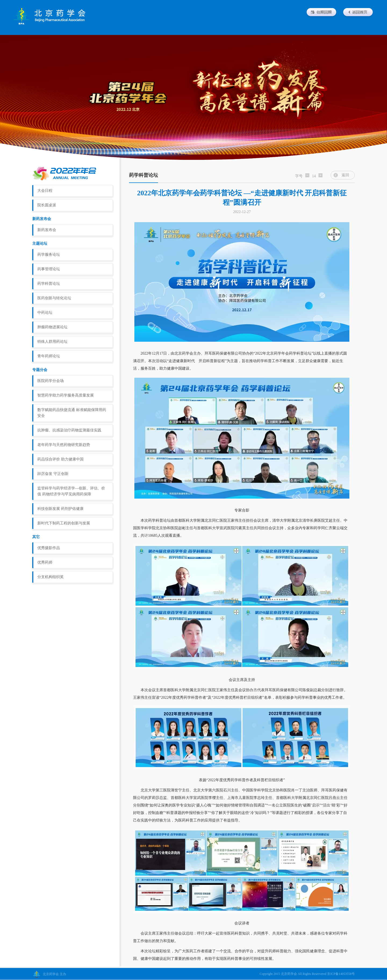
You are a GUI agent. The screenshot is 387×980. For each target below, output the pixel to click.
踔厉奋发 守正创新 (53, 474)
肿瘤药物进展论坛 (52, 327)
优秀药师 (45, 562)
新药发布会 (47, 230)
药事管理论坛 (49, 269)
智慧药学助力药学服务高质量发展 (66, 395)
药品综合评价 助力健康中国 (60, 459)
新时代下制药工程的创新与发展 (64, 523)
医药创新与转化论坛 (54, 298)
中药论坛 (45, 313)
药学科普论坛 (49, 284)
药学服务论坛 (49, 255)
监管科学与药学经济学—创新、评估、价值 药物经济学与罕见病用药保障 (71, 491)
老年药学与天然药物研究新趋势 (64, 445)
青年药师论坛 (49, 356)
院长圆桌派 (47, 205)
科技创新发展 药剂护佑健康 (60, 509)
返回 (345, 175)
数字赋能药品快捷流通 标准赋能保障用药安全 (72, 413)
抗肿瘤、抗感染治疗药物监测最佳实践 (69, 430)
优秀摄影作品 (49, 548)
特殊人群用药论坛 (52, 342)
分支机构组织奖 (51, 577)
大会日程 (45, 191)
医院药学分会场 (51, 381)
